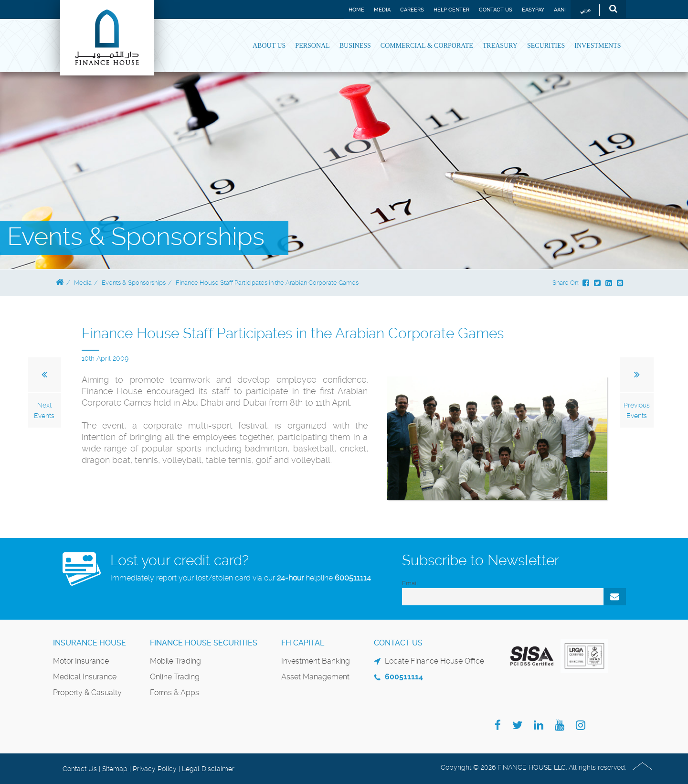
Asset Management (315, 677)
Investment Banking (316, 661)
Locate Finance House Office (434, 661)
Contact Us (496, 10)
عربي (586, 10)
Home (356, 10)
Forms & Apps (175, 693)
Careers (412, 10)
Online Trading (175, 677)
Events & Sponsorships (134, 283)
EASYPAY (533, 10)
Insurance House (90, 643)
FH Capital (303, 643)
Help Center (451, 10)
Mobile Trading (175, 661)
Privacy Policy (155, 769)
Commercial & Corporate (427, 46)
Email (410, 583)
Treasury (500, 46)
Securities (546, 46)
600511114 (353, 578)
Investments (598, 46)
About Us (269, 46)
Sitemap (115, 769)
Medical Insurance (85, 677)
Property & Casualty (87, 693)
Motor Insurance (81, 661)
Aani (560, 10)
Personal (312, 46)
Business (355, 46)
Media (382, 10)
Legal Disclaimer (208, 769)
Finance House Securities (204, 643)
